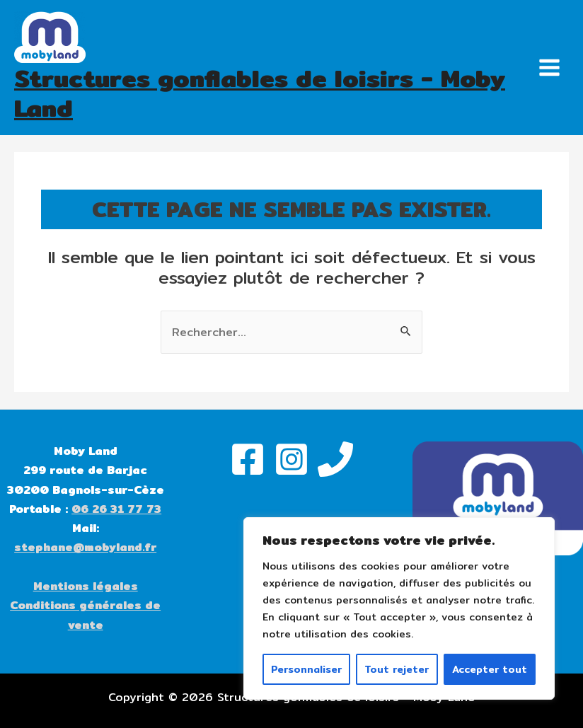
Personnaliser (306, 669)
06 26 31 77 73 (116, 509)
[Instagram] (291, 459)
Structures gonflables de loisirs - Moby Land (260, 93)
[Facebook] (248, 459)
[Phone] (335, 459)
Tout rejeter (397, 669)
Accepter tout (490, 669)
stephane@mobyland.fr (85, 547)
